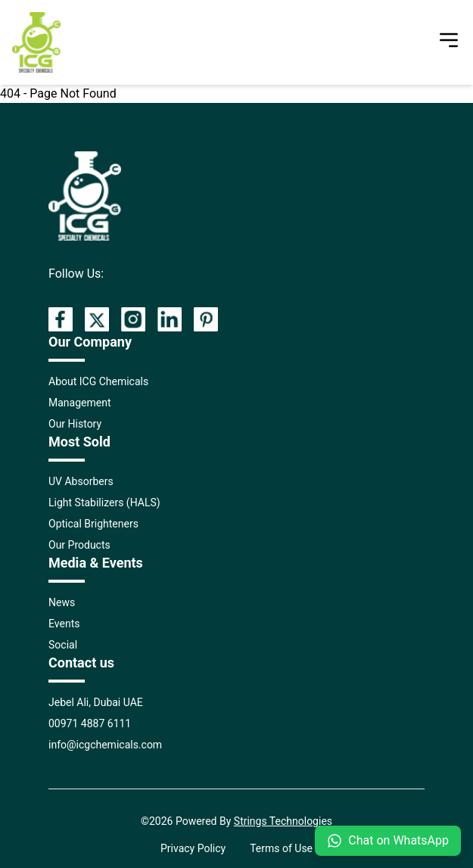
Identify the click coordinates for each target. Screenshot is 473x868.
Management (79, 403)
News (62, 602)
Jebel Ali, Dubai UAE (96, 702)
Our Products (79, 545)
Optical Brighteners (93, 524)
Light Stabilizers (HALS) (104, 502)
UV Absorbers (81, 481)
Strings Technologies (283, 821)
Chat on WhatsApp (388, 841)
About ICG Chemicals (98, 381)
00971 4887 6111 (90, 723)
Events (64, 624)
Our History (75, 424)
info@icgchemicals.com (105, 745)
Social (63, 645)
